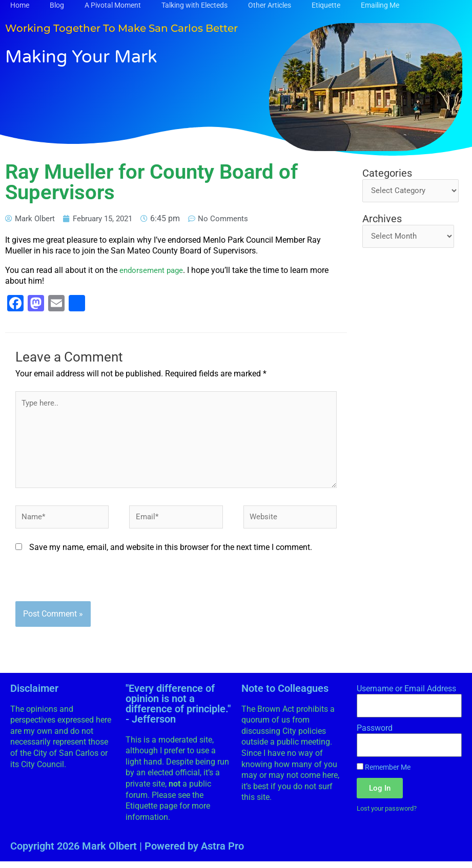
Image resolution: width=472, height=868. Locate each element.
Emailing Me (380, 5)
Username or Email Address (406, 695)
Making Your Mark (94, 56)
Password (375, 734)
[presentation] (93, 587)
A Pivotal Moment (113, 5)
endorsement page (153, 270)
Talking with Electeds (194, 5)
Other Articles (270, 5)
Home (20, 5)
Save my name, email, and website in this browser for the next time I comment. (171, 554)
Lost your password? (390, 815)
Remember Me (384, 773)
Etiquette (326, 5)
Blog (57, 5)
